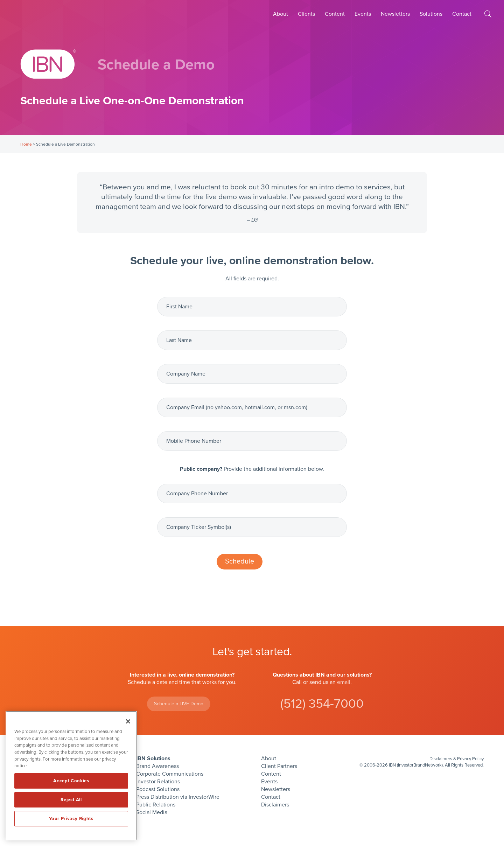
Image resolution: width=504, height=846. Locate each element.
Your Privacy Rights (71, 819)
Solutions (431, 14)
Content (335, 14)
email (344, 682)
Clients (306, 14)
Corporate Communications (170, 774)
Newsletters (395, 14)
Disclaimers (275, 805)
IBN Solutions (153, 758)
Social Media (152, 812)
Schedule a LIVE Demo (179, 704)
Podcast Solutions (158, 789)
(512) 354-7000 (322, 704)
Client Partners (279, 766)
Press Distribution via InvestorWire (178, 797)
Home (26, 144)
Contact (462, 14)
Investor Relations (158, 782)
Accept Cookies (71, 781)
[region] (71, 776)
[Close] (128, 721)
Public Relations (156, 805)
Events (363, 14)
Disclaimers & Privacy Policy (457, 759)
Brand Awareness (157, 766)
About (281, 14)
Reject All (71, 800)
